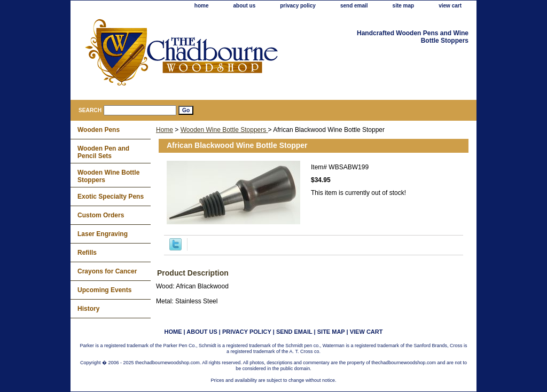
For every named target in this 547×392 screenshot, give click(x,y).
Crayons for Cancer (107, 271)
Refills (87, 253)
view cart (450, 6)
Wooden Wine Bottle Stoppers (224, 130)
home (202, 6)
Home (165, 130)
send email (354, 6)
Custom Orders (101, 215)
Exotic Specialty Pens (111, 197)
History (88, 309)
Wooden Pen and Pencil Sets (103, 152)
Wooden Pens (99, 130)
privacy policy (298, 6)
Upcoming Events (104, 290)
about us (245, 6)
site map (404, 6)
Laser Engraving (103, 234)
